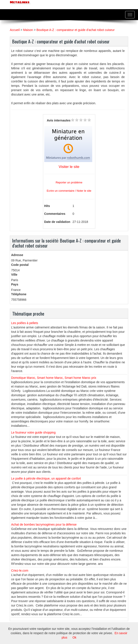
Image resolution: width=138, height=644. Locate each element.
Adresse (17, 255)
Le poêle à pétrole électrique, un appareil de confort (46, 478)
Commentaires (55, 214)
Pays (15, 284)
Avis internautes (59, 120)
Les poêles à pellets (25, 323)
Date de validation (57, 222)
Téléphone (19, 294)
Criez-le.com (20, 571)
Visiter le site (69, 167)
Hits (47, 206)
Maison (28, 30)
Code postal (20, 265)
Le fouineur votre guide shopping (33, 432)
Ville (14, 275)
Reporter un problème (69, 183)
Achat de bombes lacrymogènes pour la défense (44, 524)
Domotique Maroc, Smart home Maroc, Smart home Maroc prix (54, 378)
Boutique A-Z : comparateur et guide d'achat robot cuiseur (75, 30)
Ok (74, 637)
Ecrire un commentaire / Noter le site (69, 191)
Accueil (15, 30)
